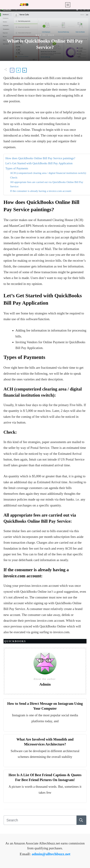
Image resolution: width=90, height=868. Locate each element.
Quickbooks (15, 641)
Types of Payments (17, 168)
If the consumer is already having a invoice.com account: (41, 191)
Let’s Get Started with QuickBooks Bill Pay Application (39, 163)
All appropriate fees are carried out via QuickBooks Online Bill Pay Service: (47, 184)
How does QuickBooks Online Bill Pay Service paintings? (40, 158)
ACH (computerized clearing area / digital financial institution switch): (48, 173)
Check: (14, 177)
